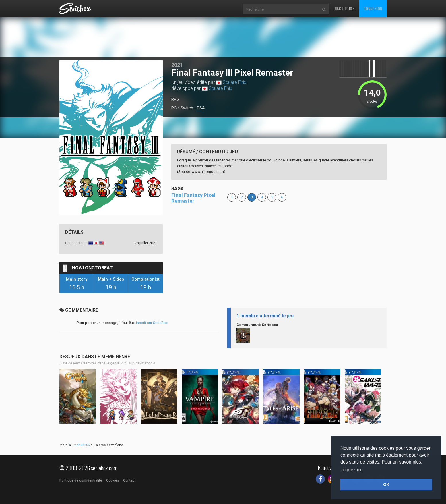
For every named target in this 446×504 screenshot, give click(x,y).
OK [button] (386, 484)
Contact (129, 480)
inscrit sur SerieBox (152, 323)
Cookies (113, 480)
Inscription (344, 8)
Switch (187, 108)
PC (174, 108)
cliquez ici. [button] (352, 470)
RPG (175, 99)
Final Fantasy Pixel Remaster (193, 198)
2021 (177, 65)
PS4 (201, 108)
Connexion (373, 8)
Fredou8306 (81, 445)
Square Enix (234, 82)
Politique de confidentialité (81, 480)
